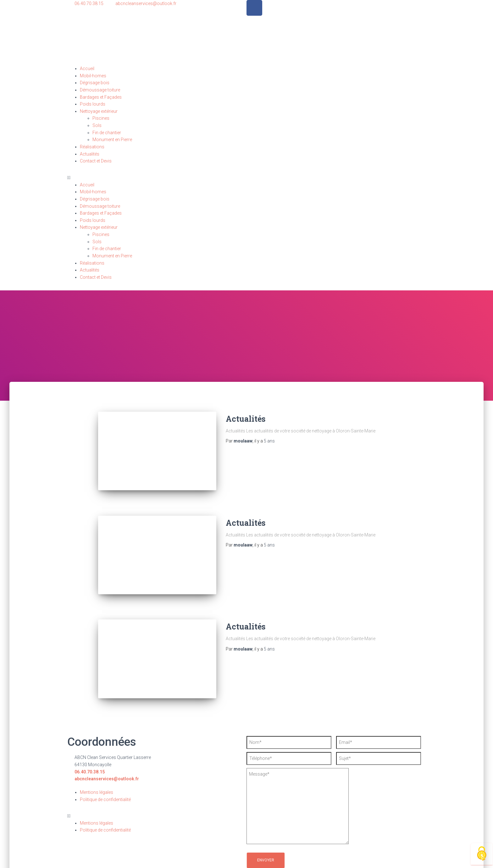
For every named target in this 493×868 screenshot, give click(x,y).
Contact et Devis (96, 161)
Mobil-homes (93, 76)
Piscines (101, 118)
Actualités (90, 154)
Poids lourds (93, 104)
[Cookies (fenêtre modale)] (482, 854)
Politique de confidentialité (105, 787)
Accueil (87, 69)
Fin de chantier (107, 133)
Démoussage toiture (100, 90)
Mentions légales (97, 780)
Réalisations (92, 147)
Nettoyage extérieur (99, 111)
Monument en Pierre (112, 140)
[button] (246, 178)
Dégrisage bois (95, 83)
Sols (97, 125)
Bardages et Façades (101, 97)
